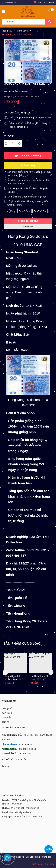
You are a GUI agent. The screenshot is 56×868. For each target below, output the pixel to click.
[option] (15, 669)
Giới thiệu (7, 713)
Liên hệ (6, 722)
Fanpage (6, 766)
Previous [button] (5, 672)
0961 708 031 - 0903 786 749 (25, 808)
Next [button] (51, 672)
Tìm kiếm (49, 864)
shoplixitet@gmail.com (20, 812)
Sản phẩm (7, 717)
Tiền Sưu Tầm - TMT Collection (27, 816)
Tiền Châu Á (24, 211)
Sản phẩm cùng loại (22, 643)
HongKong (10, 211)
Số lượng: (9, 136)
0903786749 (11, 3)
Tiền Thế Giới (40, 211)
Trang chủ (7, 708)
